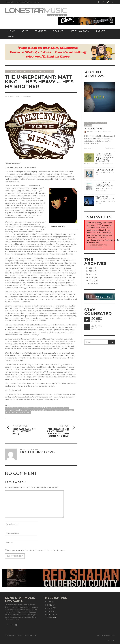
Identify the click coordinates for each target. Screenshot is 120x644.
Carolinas (35, 408)
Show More (94, 284)
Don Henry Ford (12, 96)
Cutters (65, 408)
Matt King (24, 410)
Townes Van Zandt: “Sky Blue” (105, 198)
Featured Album (99, 123)
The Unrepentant (27, 71)
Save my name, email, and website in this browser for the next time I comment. (36, 550)
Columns (11, 71)
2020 (91, 271)
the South (10, 412)
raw (41, 410)
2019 (91, 274)
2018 (91, 277)
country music (54, 408)
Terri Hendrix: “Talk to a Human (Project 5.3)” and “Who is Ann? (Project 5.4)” (105, 157)
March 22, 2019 (101, 191)
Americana (25, 408)
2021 (91, 268)
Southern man (56, 410)
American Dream (12, 408)
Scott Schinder (102, 173)
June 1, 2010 (26, 96)
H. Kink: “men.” (95, 129)
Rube (46, 410)
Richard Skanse (94, 132)
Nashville (34, 410)
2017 (91, 281)
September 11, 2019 (106, 164)
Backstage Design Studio (106, 635)
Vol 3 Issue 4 (46, 71)
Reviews (88, 125)
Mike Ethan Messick (104, 189)
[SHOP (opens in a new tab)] (11, 36)
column (44, 408)
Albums (88, 123)
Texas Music (68, 410)
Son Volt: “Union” (105, 170)
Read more (89, 148)
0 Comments (110, 148)
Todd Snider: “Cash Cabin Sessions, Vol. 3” (104, 184)
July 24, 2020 (106, 132)
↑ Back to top (111, 640)
